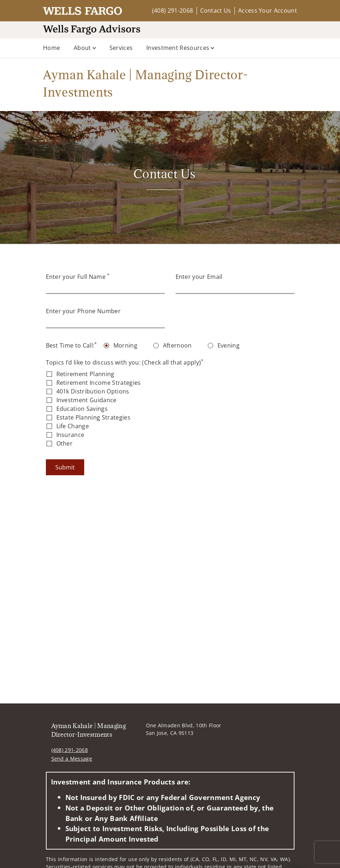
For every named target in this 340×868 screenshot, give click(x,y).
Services (121, 48)
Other (65, 443)
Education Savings (82, 409)
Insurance (70, 435)
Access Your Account (268, 10)
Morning (125, 345)
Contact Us (216, 10)
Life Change (73, 426)
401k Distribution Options (93, 391)
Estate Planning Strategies (93, 417)
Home (51, 48)
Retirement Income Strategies (99, 383)
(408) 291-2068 (173, 10)
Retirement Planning (85, 374)
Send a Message (72, 759)
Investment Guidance (87, 400)
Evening (229, 345)
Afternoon (177, 345)
